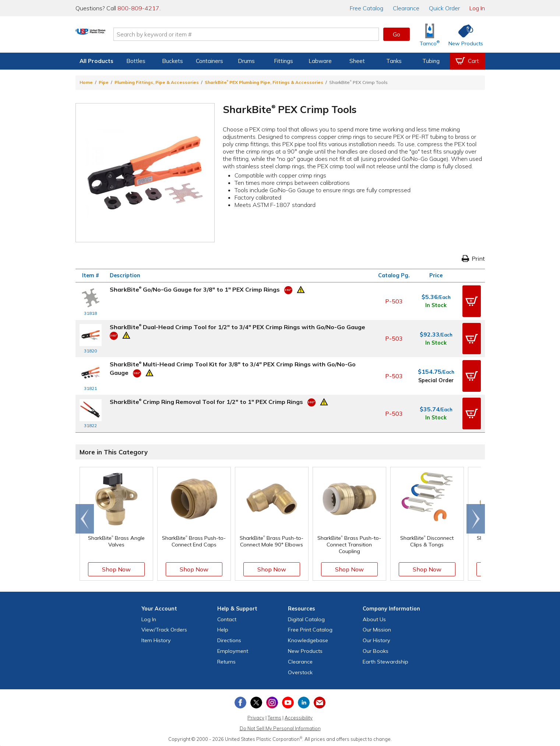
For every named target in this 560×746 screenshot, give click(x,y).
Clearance (406, 8)
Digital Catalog (306, 617)
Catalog (367, 8)
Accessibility (299, 716)
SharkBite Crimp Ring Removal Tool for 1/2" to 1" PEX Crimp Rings (206, 401)
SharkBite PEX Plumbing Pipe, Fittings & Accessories (264, 82)
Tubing (431, 61)
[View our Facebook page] (240, 701)
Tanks (394, 61)
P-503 (394, 301)
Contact (227, 617)
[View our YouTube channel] (288, 701)
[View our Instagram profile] (272, 701)
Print (473, 258)
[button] (472, 301)
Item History (156, 639)
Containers (209, 61)
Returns (226, 660)
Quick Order (444, 8)
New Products (305, 650)
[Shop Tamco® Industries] (430, 34)
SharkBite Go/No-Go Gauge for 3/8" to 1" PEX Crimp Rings (195, 289)
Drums (246, 61)
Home (86, 82)
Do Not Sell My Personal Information (280, 727)
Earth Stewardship (385, 660)
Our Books (376, 650)
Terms (274, 716)
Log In (477, 8)
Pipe (104, 82)
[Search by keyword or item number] (275, 34)
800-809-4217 (138, 8)
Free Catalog (310, 628)
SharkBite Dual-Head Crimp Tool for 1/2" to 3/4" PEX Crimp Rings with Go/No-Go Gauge (237, 327)
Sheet (357, 61)
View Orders (164, 628)
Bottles (136, 61)
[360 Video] (288, 289)
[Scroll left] (85, 517)
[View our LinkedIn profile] (304, 701)
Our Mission (377, 628)
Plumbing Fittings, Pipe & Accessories (157, 82)
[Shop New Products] (463, 34)
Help (223, 628)
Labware (320, 61)
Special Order (436, 379)
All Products (96, 61)
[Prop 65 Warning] (301, 289)
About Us (374, 617)
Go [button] (397, 34)
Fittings (283, 61)
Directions (229, 639)
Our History (376, 639)
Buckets (172, 61)
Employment (233, 650)
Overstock (300, 671)
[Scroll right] (476, 517)
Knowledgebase (308, 639)
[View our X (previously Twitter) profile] (256, 701)
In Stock (436, 305)
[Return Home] (119, 36)
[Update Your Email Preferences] (320, 701)
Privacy (256, 716)
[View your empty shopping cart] (467, 61)
